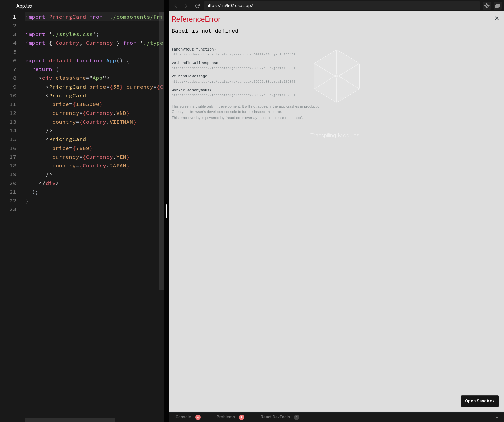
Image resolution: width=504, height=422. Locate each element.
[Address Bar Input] (342, 6)
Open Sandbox (480, 401)
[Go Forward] (186, 6)
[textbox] (25, 12)
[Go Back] (176, 6)
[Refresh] (197, 6)
